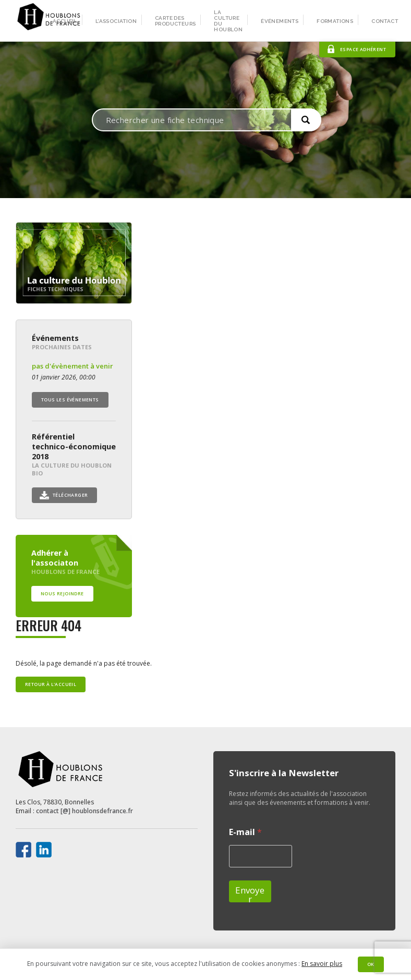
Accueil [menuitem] (65, 21)
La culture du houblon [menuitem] (228, 21)
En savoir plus (322, 964)
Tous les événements (70, 400)
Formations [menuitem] (335, 21)
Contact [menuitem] (385, 21)
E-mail (245, 832)
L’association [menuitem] (116, 21)
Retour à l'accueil (51, 684)
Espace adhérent (363, 50)
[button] (306, 120)
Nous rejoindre (62, 594)
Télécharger (70, 495)
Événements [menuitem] (280, 21)
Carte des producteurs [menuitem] (175, 21)
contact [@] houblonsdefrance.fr (84, 811)
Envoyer (250, 893)
